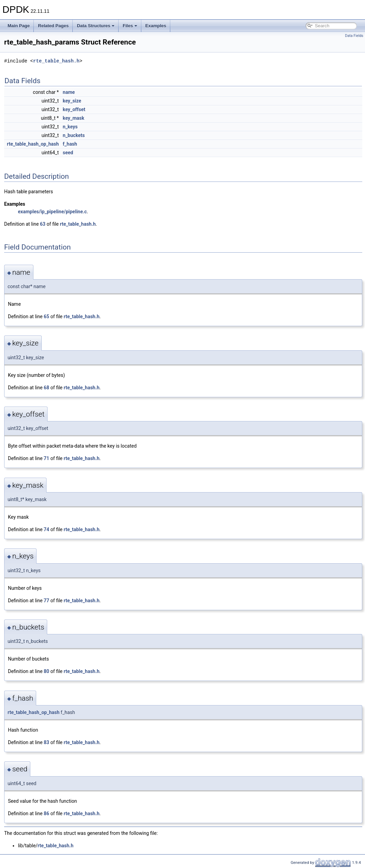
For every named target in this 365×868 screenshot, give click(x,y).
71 (47, 458)
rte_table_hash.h (56, 61)
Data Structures (96, 26)
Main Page (19, 26)
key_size (72, 101)
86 (47, 813)
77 (47, 601)
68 (47, 388)
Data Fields (354, 36)
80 (47, 671)
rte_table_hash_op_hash (33, 144)
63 (43, 224)
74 (47, 529)
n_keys (70, 127)
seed (68, 153)
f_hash (70, 144)
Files (130, 26)
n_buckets (74, 135)
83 (47, 742)
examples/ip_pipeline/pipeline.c (52, 212)
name (69, 92)
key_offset (74, 109)
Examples (156, 26)
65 (47, 316)
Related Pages (53, 26)
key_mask (73, 118)
